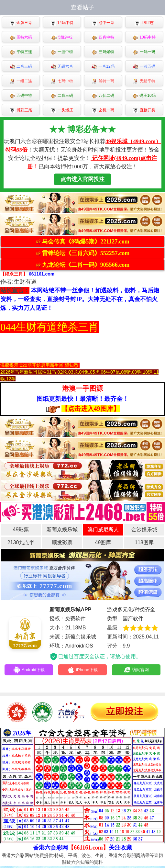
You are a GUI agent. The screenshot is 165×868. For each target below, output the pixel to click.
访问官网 (136, 671)
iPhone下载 (83, 671)
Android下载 (29, 671)
